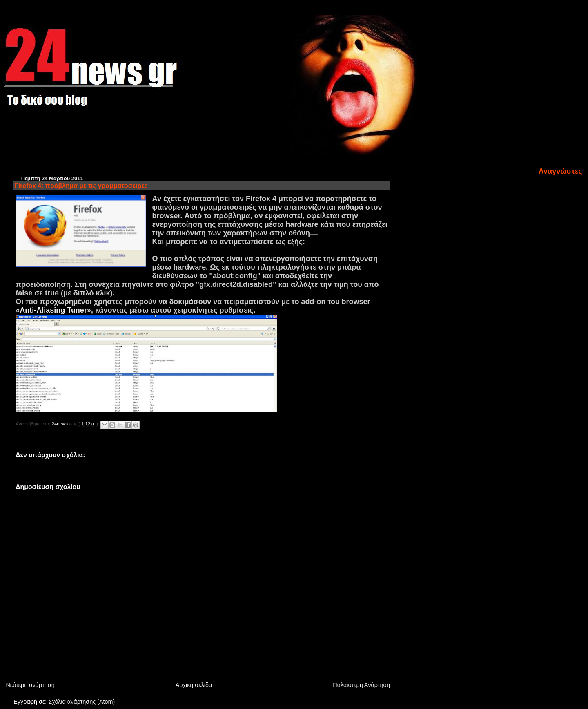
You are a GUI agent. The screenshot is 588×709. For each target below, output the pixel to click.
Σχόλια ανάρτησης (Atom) (81, 702)
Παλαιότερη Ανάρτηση (361, 685)
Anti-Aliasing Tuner (53, 310)
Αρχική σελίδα (194, 685)
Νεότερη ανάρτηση (30, 685)
